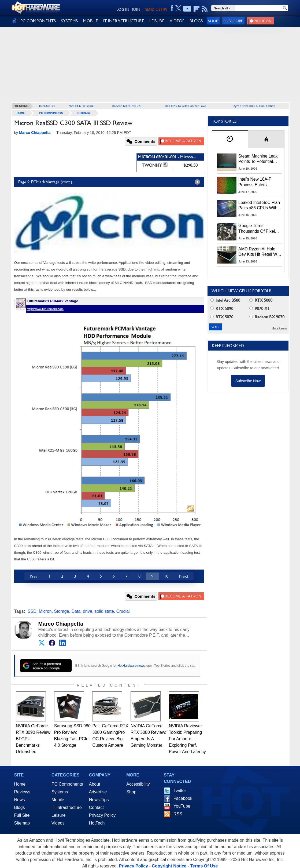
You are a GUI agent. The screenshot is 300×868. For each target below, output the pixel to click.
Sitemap (22, 823)
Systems (60, 792)
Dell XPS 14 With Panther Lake (185, 106)
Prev (34, 576)
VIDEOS (177, 21)
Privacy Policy (102, 815)
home (21, 113)
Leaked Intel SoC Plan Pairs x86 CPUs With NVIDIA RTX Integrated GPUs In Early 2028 (260, 206)
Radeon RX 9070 (267, 317)
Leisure (58, 815)
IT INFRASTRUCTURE (124, 21)
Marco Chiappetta (61, 624)
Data (76, 611)
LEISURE (157, 21)
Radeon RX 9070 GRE (127, 106)
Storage (84, 113)
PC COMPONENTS (38, 21)
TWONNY (152, 165)
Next (184, 576)
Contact (96, 807)
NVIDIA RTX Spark (81, 106)
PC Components (51, 113)
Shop (213, 21)
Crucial (123, 611)
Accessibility (138, 784)
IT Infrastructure (67, 807)
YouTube (182, 806)
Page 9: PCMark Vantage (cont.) (110, 182)
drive (88, 611)
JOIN (136, 9)
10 (166, 576)
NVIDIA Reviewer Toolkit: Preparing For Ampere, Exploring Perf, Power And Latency (187, 739)
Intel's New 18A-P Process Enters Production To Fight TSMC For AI (256, 182)
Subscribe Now (248, 381)
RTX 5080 (261, 300)
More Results (279, 328)
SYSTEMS (69, 21)
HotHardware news (131, 666)
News (20, 800)
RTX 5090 (222, 309)
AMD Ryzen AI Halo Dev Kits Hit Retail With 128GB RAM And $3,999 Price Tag (260, 252)
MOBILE (90, 21)
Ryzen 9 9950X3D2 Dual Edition (254, 106)
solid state (104, 611)
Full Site (22, 815)
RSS (178, 814)
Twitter (180, 791)
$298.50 (190, 165)
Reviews (22, 792)
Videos (58, 823)
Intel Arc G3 (47, 106)
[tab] (230, 139)
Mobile (58, 800)
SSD (32, 611)
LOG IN (123, 9)
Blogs (20, 807)
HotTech (97, 823)
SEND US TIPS (156, 9)
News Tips (99, 800)
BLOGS (196, 21)
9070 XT (260, 309)
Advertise (98, 792)
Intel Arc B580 (225, 300)
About (95, 784)
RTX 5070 (222, 317)
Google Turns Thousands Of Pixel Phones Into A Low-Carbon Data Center (257, 229)
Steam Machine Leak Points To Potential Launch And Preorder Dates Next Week (258, 159)
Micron (45, 611)
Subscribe (233, 21)
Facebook (183, 798)
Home (20, 784)
